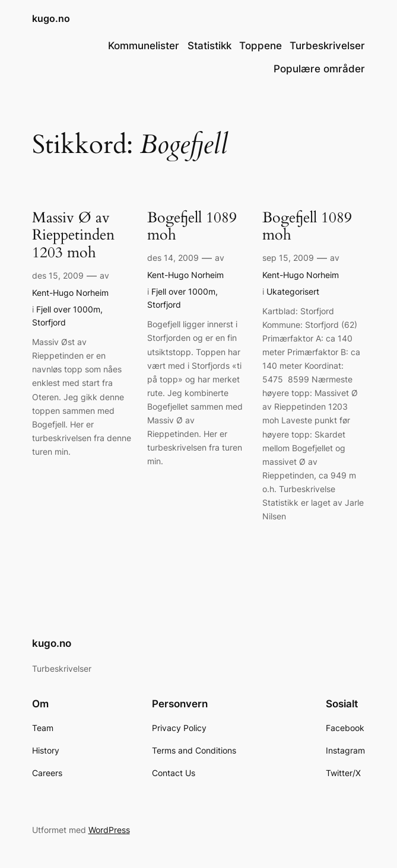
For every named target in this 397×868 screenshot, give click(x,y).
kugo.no (51, 19)
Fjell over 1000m (68, 309)
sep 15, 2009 (288, 258)
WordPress (109, 830)
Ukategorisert (293, 291)
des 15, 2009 (58, 275)
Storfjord (49, 322)
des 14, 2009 (173, 258)
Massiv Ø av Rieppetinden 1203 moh (73, 236)
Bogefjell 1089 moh (192, 227)
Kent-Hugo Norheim (70, 293)
